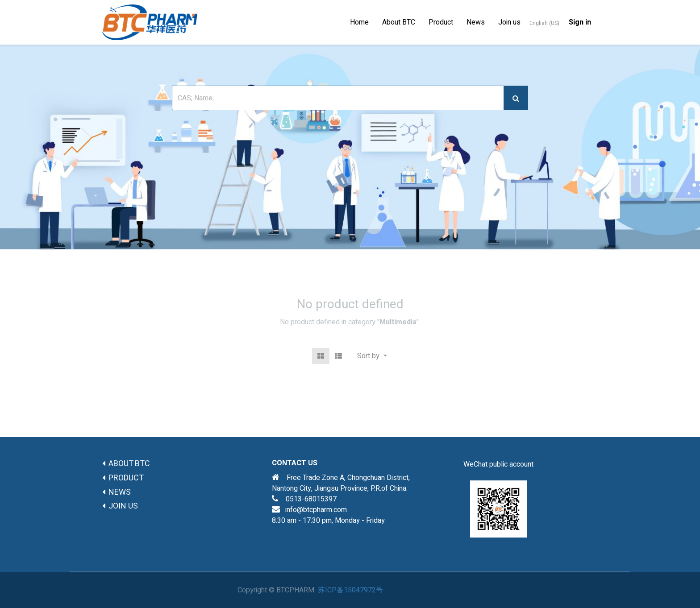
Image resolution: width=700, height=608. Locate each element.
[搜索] (516, 98)
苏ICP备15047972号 (350, 590)
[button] (372, 356)
